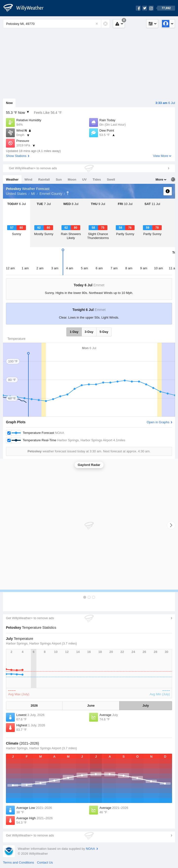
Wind (28, 179)
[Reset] (97, 24)
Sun (59, 179)
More (159, 179)
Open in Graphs (158, 422)
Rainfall (44, 179)
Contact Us (45, 862)
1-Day (74, 332)
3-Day (89, 332)
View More (161, 156)
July (146, 706)
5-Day (104, 332)
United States (16, 194)
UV (84, 179)
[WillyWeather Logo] (26, 8)
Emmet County (51, 194)
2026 (34, 706)
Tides (97, 179)
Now (9, 103)
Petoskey (68, 193)
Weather (12, 179)
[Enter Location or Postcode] (56, 24)
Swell (111, 179)
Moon (72, 179)
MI (33, 194)
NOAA (90, 849)
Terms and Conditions (19, 862)
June (91, 706)
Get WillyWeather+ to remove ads (33, 168)
